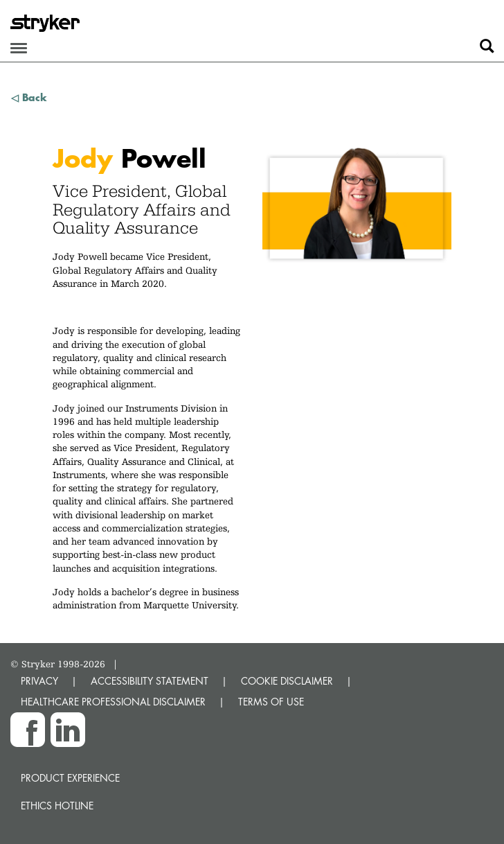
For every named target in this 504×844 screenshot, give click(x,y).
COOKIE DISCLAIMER (287, 681)
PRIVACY (39, 681)
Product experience (70, 778)
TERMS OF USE (271, 702)
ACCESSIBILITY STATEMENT (150, 681)
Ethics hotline (57, 806)
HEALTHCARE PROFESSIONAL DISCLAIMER (113, 702)
